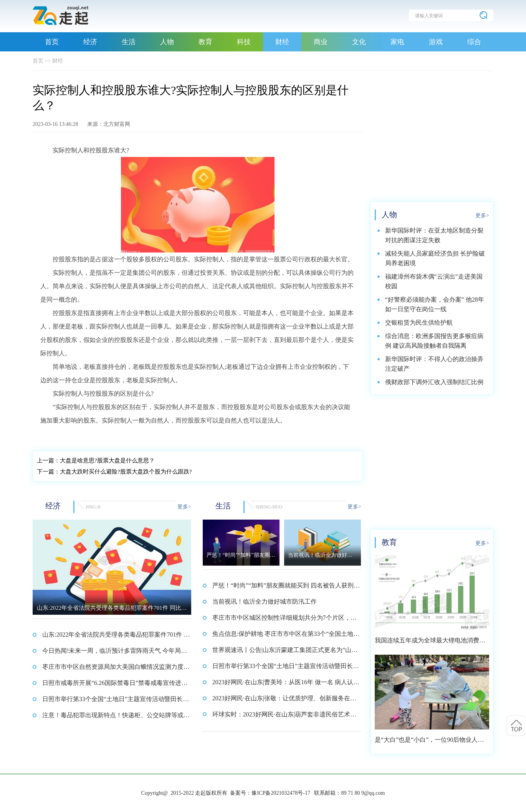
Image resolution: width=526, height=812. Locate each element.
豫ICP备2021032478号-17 (281, 793)
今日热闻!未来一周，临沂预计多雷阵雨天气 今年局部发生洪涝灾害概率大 (115, 653)
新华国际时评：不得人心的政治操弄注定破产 (434, 364)
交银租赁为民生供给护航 (419, 323)
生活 (129, 42)
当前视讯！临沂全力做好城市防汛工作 (265, 602)
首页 (52, 42)
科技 (244, 42)
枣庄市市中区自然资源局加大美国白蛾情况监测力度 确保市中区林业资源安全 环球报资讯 (113, 669)
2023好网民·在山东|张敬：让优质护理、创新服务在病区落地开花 (284, 701)
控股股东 (244, 436)
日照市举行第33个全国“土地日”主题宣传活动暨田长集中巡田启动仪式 (116, 701)
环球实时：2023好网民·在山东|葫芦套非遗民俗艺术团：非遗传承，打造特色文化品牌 (281, 717)
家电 (397, 42)
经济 (90, 42)
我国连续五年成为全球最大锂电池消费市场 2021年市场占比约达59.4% (430, 643)
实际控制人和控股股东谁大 (77, 436)
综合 (474, 42)
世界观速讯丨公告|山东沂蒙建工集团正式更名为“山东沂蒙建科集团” (285, 652)
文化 (359, 42)
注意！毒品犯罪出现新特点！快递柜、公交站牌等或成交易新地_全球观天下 (116, 718)
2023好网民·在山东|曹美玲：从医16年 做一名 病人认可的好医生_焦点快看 (286, 685)
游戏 (436, 42)
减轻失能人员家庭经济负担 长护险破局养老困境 (435, 258)
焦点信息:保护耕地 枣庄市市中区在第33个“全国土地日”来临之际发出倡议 (283, 636)
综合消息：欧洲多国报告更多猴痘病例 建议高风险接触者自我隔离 (434, 341)
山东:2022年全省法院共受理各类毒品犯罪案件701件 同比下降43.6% (116, 637)
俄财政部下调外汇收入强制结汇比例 (434, 382)
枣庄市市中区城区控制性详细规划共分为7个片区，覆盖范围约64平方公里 (285, 620)
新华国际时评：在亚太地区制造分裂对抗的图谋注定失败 (434, 235)
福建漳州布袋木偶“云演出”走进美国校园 (434, 281)
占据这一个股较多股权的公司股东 (144, 436)
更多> (184, 507)
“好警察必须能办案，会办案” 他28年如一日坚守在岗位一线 (435, 304)
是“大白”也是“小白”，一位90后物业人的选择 (429, 742)
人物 (167, 42)
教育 (205, 42)
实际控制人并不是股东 (207, 436)
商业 (321, 42)
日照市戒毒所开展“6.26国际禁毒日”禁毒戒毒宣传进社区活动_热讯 (115, 685)
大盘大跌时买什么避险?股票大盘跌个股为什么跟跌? (114, 472)
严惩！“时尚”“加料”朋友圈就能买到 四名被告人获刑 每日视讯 (283, 588)
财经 (282, 42)
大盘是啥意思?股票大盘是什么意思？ (96, 460)
